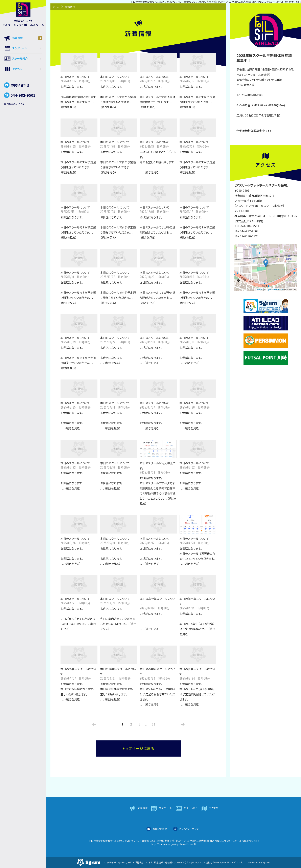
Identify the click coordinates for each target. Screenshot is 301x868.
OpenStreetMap (275, 289)
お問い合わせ (17, 85)
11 (154, 724)
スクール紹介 (23, 59)
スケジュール (23, 48)
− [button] (240, 256)
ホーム (56, 7)
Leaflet (259, 289)
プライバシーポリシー (187, 829)
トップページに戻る (138, 748)
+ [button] (240, 249)
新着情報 (23, 38)
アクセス (23, 69)
